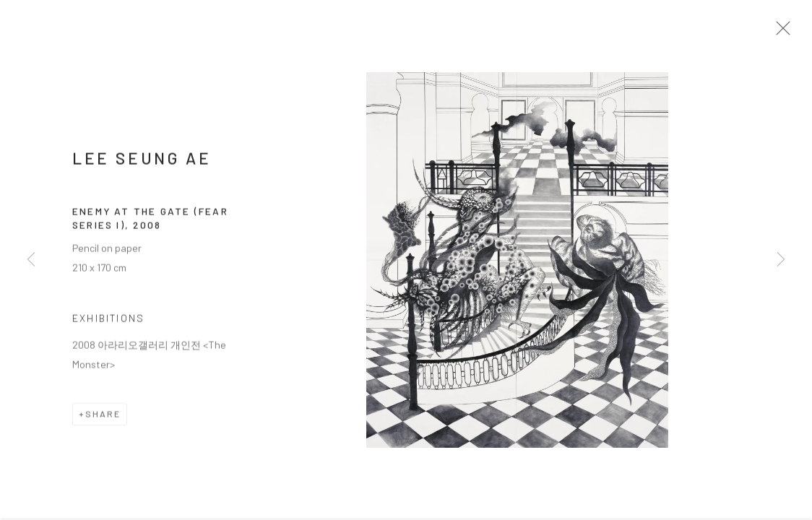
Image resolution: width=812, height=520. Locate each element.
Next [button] (781, 260)
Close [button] (782, 32)
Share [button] (103, 418)
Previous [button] (31, 260)
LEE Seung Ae (142, 162)
